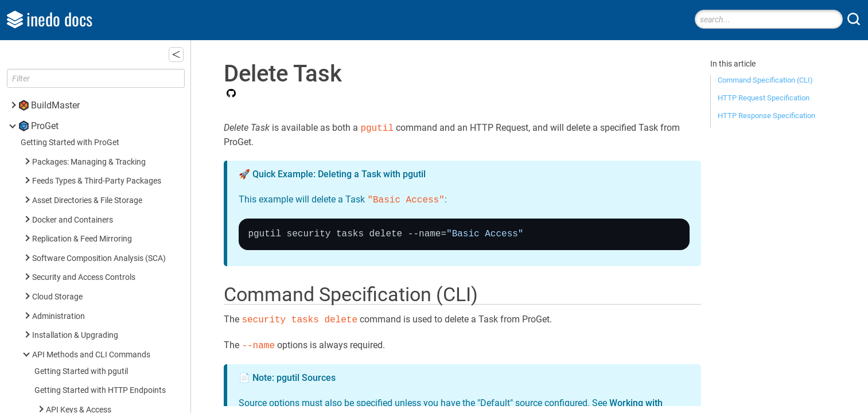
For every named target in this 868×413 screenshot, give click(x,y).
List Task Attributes (96, 157)
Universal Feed (72, 243)
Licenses (61, 205)
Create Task (83, 100)
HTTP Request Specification (764, 98)
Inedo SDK (52, 389)
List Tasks (80, 138)
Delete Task (83, 118)
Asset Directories (76, 263)
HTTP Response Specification (766, 116)
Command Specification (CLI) (765, 80)
